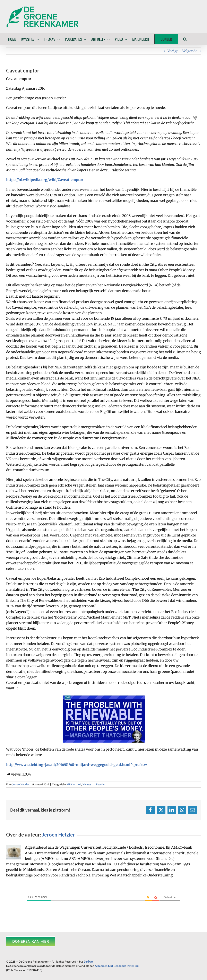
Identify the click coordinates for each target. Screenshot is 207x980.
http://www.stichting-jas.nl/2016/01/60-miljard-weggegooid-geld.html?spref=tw (77, 765)
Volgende (190, 51)
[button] (185, 39)
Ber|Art (88, 961)
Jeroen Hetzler (21, 784)
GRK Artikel (74, 784)
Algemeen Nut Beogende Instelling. (117, 966)
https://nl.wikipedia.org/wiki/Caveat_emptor (45, 180)
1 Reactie (99, 784)
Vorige (173, 51)
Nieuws (87, 784)
